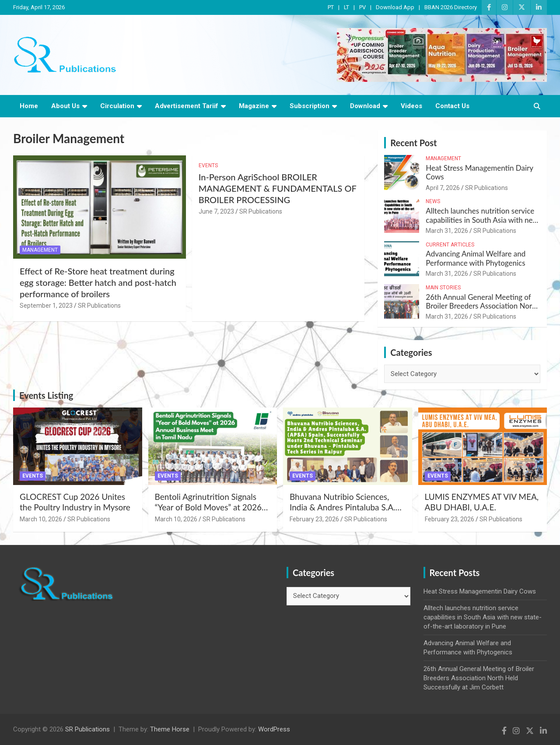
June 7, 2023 (216, 211)
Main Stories (443, 288)
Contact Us (452, 106)
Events (208, 165)
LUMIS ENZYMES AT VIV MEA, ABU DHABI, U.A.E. (482, 502)
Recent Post (413, 143)
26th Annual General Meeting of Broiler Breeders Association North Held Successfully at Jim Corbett (482, 306)
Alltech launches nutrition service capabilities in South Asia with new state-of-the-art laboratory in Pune (482, 220)
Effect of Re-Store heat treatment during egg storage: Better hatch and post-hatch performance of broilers (98, 282)
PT (331, 7)
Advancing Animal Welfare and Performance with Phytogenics (476, 258)
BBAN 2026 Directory (451, 7)
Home (29, 106)
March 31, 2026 (447, 231)
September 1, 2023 (46, 306)
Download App (395, 7)
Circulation (117, 106)
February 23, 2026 (314, 519)
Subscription (310, 106)
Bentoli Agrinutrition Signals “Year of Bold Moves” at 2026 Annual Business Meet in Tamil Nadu (210, 513)
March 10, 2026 (41, 519)
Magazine (254, 106)
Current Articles (450, 245)
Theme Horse (170, 729)
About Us (65, 106)
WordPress (274, 729)
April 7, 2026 (443, 188)
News (433, 201)
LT (346, 7)
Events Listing (46, 395)
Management (40, 250)
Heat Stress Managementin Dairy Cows (479, 172)
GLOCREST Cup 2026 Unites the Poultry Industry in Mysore (75, 502)
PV (362, 7)
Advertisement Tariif (187, 106)
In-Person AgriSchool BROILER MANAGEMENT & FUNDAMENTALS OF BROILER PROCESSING (278, 188)
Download (365, 106)
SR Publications (99, 306)
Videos (411, 106)
